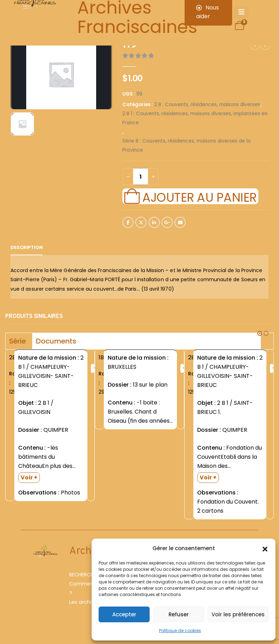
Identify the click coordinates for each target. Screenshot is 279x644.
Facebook (128, 222)
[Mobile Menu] (241, 12)
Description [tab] (27, 247)
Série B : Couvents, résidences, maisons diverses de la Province (187, 146)
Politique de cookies (180, 631)
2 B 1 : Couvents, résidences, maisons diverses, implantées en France (195, 118)
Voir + (29, 477)
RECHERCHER (84, 575)
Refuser (179, 614)
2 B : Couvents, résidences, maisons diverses (207, 105)
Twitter (141, 222)
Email (180, 222)
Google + (167, 222)
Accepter (124, 614)
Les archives (85, 602)
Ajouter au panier (199, 196)
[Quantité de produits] (141, 176)
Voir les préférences (238, 614)
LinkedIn (154, 222)
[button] (265, 548)
